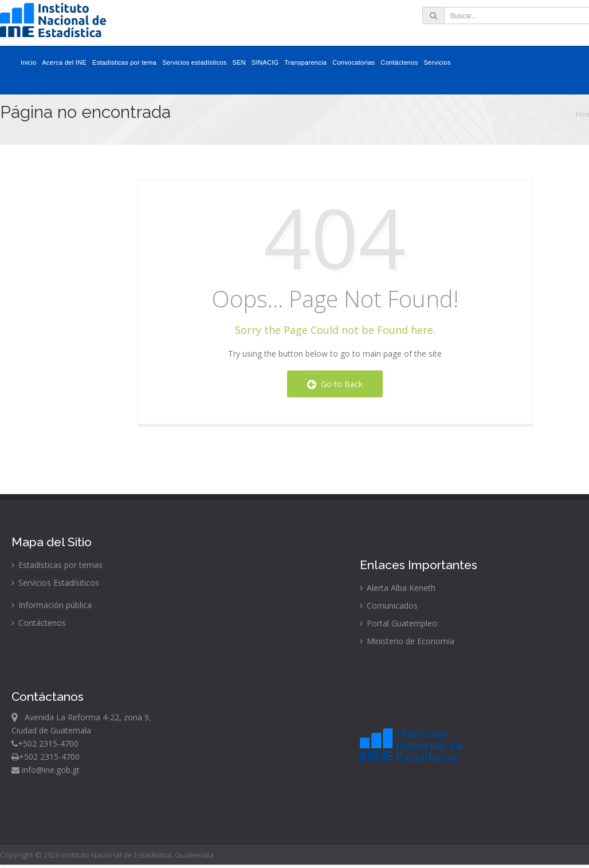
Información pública (52, 605)
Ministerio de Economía (407, 641)
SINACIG (265, 62)
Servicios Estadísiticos (55, 583)
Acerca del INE (64, 62)
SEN (239, 62)
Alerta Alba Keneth (398, 588)
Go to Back (335, 384)
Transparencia (305, 62)
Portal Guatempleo (398, 623)
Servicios (437, 62)
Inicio (28, 62)
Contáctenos (399, 62)
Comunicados (389, 605)
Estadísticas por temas (57, 565)
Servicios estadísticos (194, 62)
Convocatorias (354, 62)
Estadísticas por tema (124, 62)
